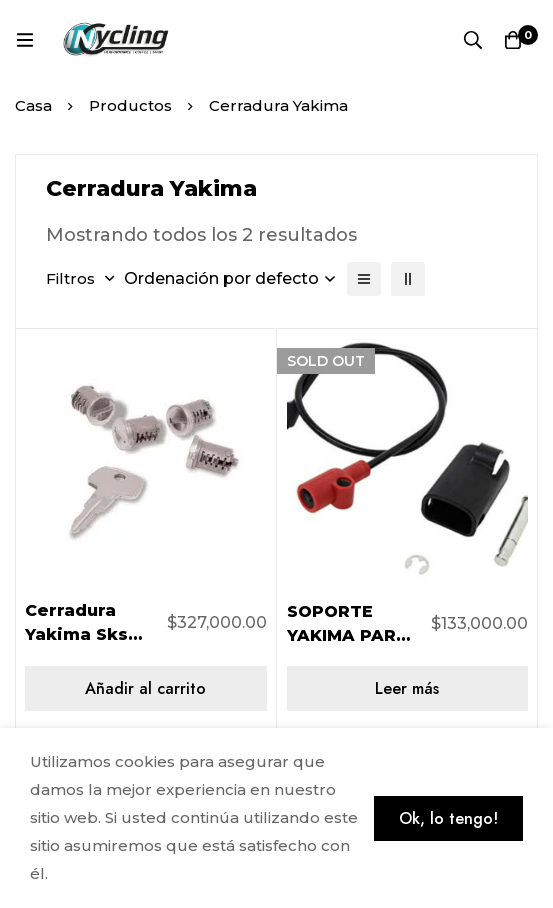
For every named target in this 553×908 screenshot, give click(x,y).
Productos (130, 105)
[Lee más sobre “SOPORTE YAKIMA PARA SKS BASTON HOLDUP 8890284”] (408, 688)
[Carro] (513, 40)
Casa (33, 105)
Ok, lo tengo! (448, 818)
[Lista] (364, 279)
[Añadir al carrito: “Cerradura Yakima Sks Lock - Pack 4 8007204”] (146, 688)
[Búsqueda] (473, 40)
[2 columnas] (408, 279)
